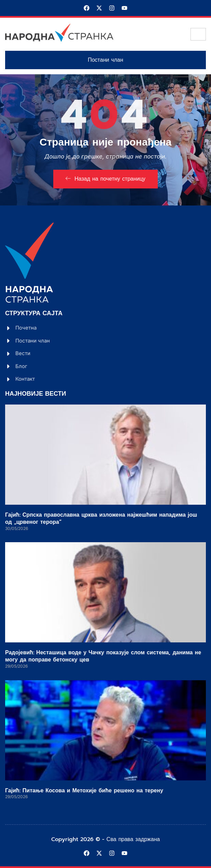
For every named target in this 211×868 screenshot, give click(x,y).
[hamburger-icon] (198, 34)
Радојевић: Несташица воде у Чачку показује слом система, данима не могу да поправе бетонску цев (103, 656)
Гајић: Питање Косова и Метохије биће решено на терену (84, 791)
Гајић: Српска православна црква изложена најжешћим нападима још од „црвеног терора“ (101, 519)
